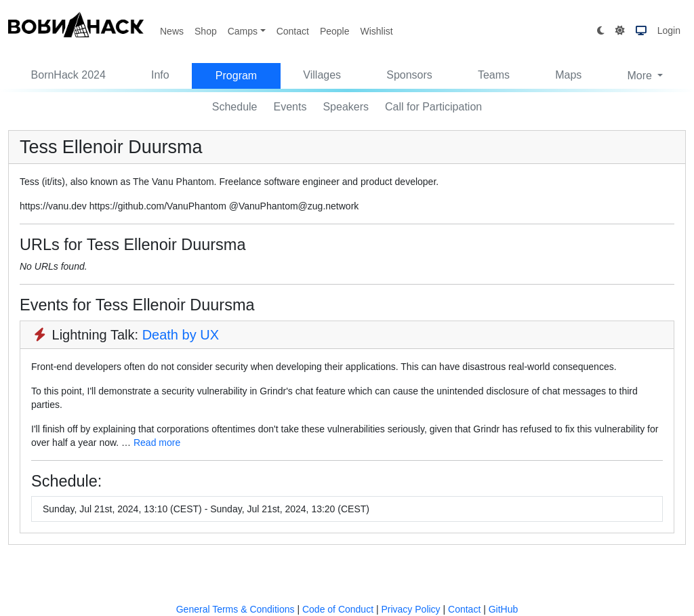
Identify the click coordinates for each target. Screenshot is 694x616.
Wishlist (376, 31)
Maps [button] (568, 75)
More (641, 76)
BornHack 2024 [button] (68, 75)
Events (290, 107)
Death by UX (181, 335)
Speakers (346, 107)
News (172, 31)
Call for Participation (433, 107)
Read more (157, 443)
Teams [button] (494, 75)
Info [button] (160, 75)
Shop (206, 31)
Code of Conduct (338, 609)
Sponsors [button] (409, 75)
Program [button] (236, 76)
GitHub (504, 609)
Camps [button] (243, 31)
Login (669, 30)
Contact (293, 31)
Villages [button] (322, 75)
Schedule (235, 107)
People (335, 31)
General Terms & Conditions (236, 609)
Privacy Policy (410, 609)
